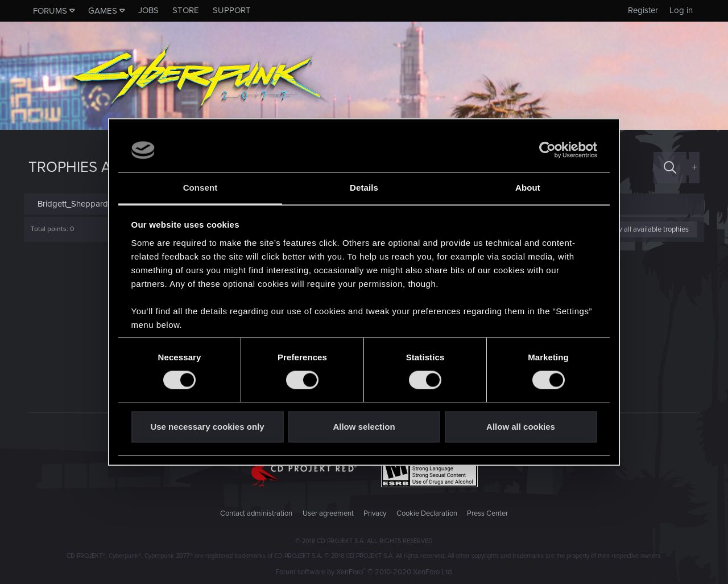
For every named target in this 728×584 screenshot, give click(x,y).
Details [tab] (364, 188)
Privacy (375, 513)
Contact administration (256, 513)
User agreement (328, 513)
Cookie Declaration (427, 513)
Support (232, 10)
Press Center (487, 513)
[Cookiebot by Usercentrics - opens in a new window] (547, 150)
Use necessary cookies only (207, 427)
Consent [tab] (200, 188)
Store (186, 10)
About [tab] (528, 188)
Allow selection (364, 427)
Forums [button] (50, 11)
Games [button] (103, 11)
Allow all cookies (521, 427)
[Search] (670, 168)
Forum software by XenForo (364, 572)
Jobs (148, 10)
